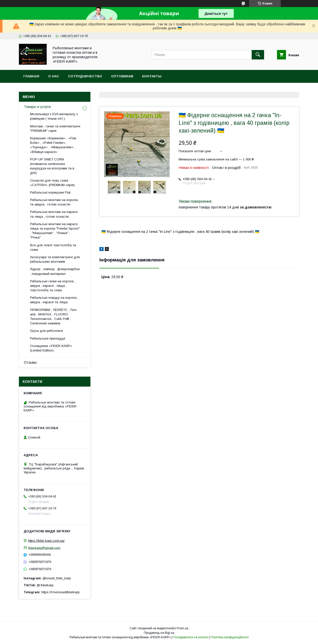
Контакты (152, 76)
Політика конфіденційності (230, 637)
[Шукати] (258, 55)
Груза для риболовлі (46, 331)
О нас (54, 76)
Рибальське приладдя (48, 338)
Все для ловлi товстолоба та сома (53, 247)
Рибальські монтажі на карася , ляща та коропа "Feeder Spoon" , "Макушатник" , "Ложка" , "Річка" (55, 231)
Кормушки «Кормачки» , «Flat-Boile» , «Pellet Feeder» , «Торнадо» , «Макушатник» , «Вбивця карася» (54, 145)
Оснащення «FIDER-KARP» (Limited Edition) (51, 348)
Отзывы (30, 362)
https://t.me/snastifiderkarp (61, 592)
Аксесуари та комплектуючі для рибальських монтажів (55, 259)
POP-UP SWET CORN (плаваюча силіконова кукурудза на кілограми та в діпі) (52, 166)
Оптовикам (122, 76)
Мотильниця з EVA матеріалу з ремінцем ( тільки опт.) (54, 116)
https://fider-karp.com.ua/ (46, 541)
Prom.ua (182, 628)
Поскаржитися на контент (191, 637)
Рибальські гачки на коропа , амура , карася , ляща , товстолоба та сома (53, 286)
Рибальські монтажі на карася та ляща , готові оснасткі (54, 214)
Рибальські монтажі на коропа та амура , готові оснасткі (54, 202)
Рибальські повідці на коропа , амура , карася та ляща (54, 300)
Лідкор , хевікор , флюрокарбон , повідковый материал (55, 271)
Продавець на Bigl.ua (159, 633)
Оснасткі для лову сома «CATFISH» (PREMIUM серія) (52, 183)
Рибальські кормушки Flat (50, 192)
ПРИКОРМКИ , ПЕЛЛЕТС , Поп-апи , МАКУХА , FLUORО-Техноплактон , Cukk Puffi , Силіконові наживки (54, 317)
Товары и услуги (37, 107)
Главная (31, 76)
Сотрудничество (85, 76)
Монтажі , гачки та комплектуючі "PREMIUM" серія (55, 128)
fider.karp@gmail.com (44, 548)
